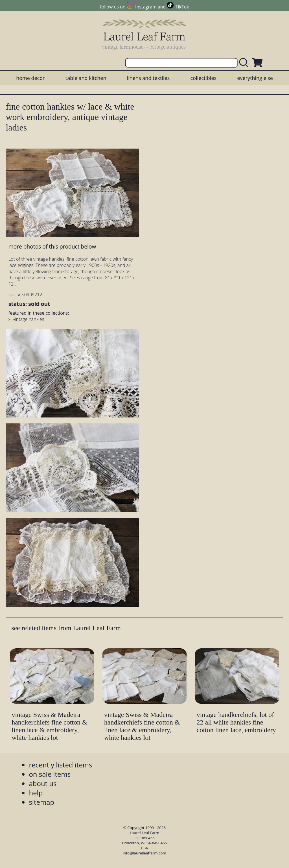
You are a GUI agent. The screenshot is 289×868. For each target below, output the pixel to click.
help (36, 793)
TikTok (182, 7)
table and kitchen (86, 78)
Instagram (146, 7)
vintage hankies (29, 319)
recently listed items (60, 765)
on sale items (50, 774)
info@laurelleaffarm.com (144, 853)
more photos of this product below (52, 246)
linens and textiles (148, 78)
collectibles (203, 78)
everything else (255, 78)
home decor (30, 78)
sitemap (41, 802)
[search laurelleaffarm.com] (245, 63)
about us (43, 783)
